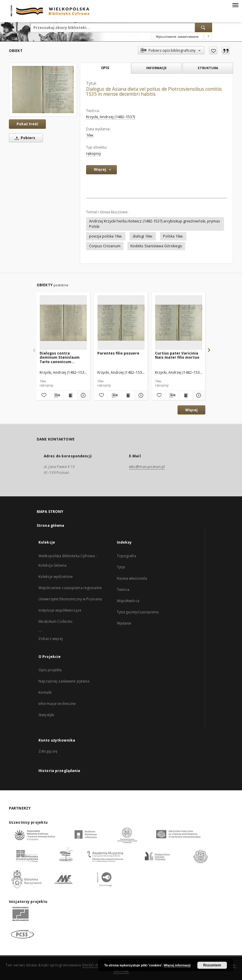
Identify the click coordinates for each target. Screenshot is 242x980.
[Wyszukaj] (204, 27)
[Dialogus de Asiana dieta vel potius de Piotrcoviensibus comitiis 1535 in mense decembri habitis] (43, 90)
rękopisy (93, 153)
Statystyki (46, 715)
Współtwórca (128, 601)
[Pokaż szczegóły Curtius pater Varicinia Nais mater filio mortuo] (198, 395)
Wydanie (124, 623)
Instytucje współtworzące (60, 610)
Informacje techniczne (57, 704)
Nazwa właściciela (132, 578)
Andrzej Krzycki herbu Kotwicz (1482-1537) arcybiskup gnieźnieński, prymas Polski (155, 224)
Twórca (123, 590)
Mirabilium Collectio (55, 621)
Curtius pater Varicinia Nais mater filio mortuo (177, 355)
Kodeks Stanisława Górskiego (156, 246)
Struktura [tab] (208, 68)
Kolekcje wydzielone (56, 577)
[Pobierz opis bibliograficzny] (57, 395)
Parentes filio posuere (118, 353)
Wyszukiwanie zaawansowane (177, 37)
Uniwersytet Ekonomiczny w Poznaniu (70, 599)
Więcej (191, 410)
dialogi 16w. (143, 236)
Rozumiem (212, 965)
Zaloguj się (48, 751)
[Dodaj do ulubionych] (213, 51)
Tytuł (121, 567)
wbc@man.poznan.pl (147, 467)
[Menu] (235, 5)
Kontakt (45, 692)
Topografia (126, 556)
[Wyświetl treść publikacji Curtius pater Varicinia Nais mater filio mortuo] (185, 395)
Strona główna (51, 525)
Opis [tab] (105, 68)
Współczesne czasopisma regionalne (70, 588)
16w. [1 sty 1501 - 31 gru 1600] (90, 135)
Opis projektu (50, 670)
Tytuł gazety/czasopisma (138, 612)
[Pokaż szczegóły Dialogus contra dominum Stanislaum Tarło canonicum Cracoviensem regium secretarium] (83, 395)
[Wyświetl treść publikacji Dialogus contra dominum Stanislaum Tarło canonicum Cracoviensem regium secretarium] (70, 395)
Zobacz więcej (51, 639)
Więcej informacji (177, 965)
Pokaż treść (27, 124)
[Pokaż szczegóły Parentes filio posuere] (140, 395)
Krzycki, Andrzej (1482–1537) (110, 117)
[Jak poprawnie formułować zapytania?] (208, 37)
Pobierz (24, 138)
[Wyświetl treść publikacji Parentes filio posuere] (128, 395)
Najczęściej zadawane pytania (64, 681)
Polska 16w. (173, 236)
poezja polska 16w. (106, 236)
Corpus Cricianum (105, 246)
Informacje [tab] (156, 68)
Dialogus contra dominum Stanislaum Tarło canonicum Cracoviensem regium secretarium (60, 357)
